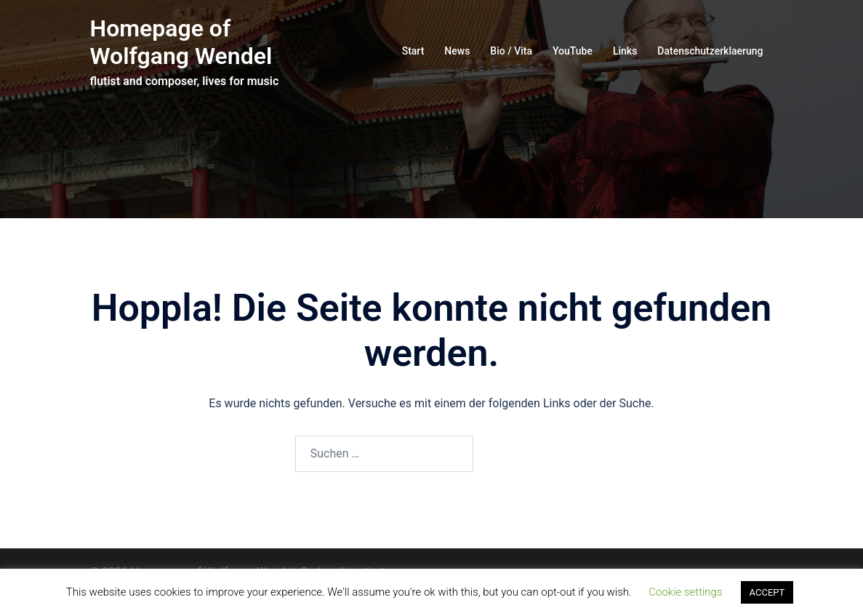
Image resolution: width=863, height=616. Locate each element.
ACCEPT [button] (767, 592)
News (457, 51)
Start (413, 51)
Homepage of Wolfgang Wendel (181, 42)
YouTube (573, 51)
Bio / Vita (511, 51)
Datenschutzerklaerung (710, 51)
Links (625, 51)
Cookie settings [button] (685, 592)
